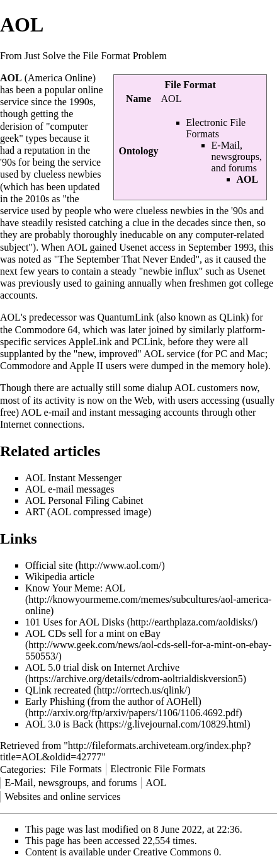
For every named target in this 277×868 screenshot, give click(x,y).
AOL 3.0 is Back (59, 724)
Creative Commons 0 (176, 852)
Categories (21, 769)
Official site (49, 565)
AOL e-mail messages (70, 489)
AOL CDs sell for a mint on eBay (93, 633)
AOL (156, 783)
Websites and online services (62, 797)
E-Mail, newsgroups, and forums (237, 157)
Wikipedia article (60, 577)
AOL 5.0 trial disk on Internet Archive (102, 667)
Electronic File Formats (216, 128)
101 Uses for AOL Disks (75, 622)
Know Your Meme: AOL (75, 588)
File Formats (76, 769)
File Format (190, 85)
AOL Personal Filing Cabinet (84, 500)
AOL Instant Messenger (73, 478)
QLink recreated (58, 690)
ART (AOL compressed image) (88, 512)
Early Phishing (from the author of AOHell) (113, 701)
